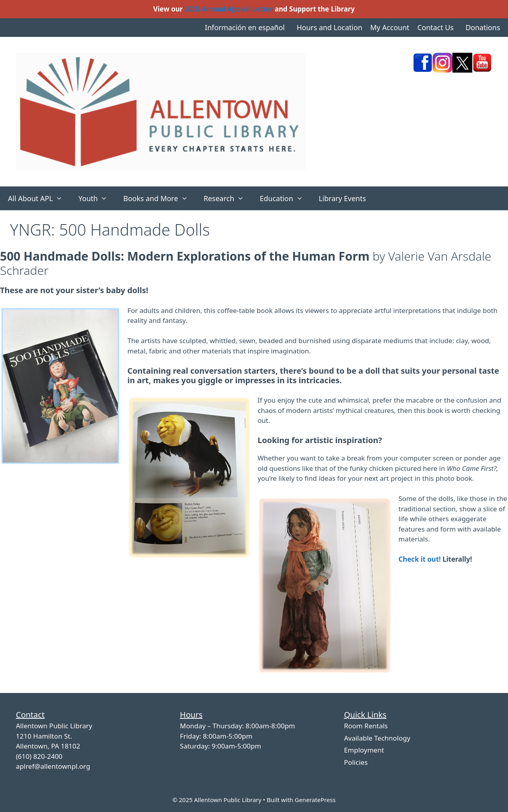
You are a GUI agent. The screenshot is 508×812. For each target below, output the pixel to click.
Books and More (160, 198)
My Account (390, 27)
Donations (483, 27)
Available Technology (377, 738)
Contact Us (435, 27)
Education (285, 198)
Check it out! (420, 559)
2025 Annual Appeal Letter (229, 9)
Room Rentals (366, 726)
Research (228, 198)
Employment (364, 750)
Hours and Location (329, 27)
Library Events (342, 198)
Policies (356, 762)
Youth (97, 198)
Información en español (245, 27)
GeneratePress (315, 800)
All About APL (39, 198)
